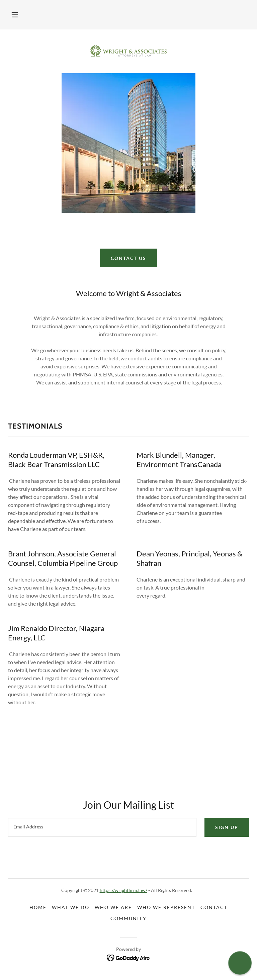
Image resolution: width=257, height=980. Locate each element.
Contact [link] (214, 907)
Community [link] (128, 918)
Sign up (227, 827)
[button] (15, 15)
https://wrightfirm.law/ (123, 890)
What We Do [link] (71, 907)
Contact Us (128, 258)
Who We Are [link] (113, 907)
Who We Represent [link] (166, 907)
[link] (128, 51)
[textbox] (102, 827)
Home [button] (38, 907)
